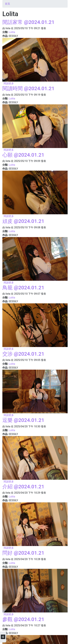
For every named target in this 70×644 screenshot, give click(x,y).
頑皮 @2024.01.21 (23, 221)
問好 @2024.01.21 (23, 553)
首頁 (7, 4)
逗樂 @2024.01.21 (23, 420)
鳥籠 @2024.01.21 (23, 288)
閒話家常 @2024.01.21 (28, 22)
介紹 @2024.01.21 (23, 487)
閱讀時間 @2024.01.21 (28, 88)
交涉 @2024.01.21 (23, 354)
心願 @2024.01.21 (23, 155)
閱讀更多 (9, 83)
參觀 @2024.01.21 (23, 619)
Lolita (12, 32)
